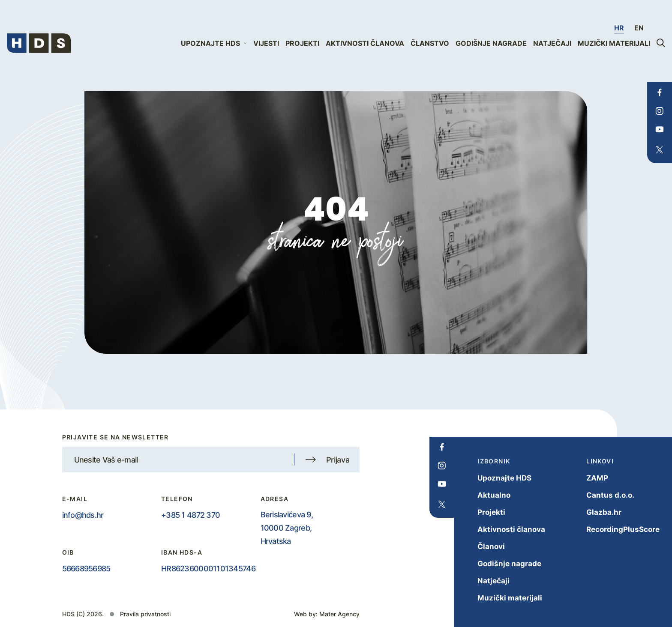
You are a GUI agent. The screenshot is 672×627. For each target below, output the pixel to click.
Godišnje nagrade (491, 43)
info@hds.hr (83, 515)
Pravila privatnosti (145, 614)
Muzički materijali (614, 43)
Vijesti (266, 43)
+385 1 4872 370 (190, 515)
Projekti (302, 43)
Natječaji (552, 43)
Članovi (483, 546)
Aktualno (485, 495)
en (639, 28)
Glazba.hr (595, 512)
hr (619, 28)
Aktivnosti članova (365, 43)
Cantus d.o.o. (602, 495)
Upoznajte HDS (496, 478)
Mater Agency (339, 614)
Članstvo (430, 43)
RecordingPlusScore (614, 529)
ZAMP (589, 478)
